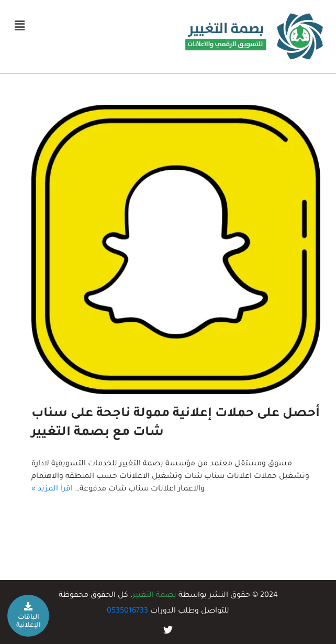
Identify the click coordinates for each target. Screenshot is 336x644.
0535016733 (127, 612)
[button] (19, 27)
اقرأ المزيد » (52, 489)
